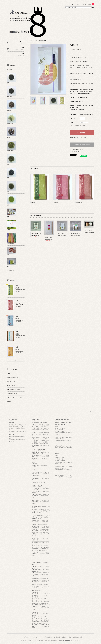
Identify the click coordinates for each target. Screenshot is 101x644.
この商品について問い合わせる (82, 145)
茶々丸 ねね (48, 237)
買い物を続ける (75, 152)
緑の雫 (33, 202)
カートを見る (89, 4)
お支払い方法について (49, 637)
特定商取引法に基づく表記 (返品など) (79, 137)
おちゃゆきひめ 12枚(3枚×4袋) (79, 233)
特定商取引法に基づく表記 (76, 637)
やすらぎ (79, 202)
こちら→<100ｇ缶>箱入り (78, 97)
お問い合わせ (27, 637)
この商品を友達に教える (77, 149)
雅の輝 (56, 202)
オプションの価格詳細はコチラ (77, 126)
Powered (70, 640)
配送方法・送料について (62, 637)
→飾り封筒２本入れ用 (77, 110)
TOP (32, 41)
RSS (85, 637)
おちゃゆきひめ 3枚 (63, 233)
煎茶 (36, 41)
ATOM (89, 637)
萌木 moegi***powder (38, 233)
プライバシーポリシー (37, 637)
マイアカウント (77, 4)
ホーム (12, 637)
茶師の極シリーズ (43, 41)
